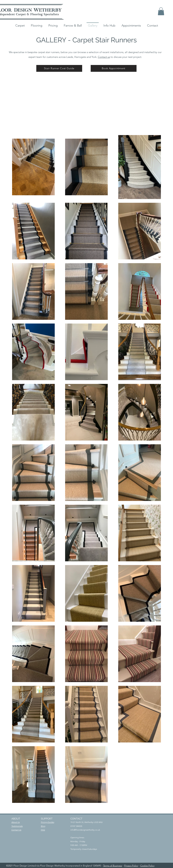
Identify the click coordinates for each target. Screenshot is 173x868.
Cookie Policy (147, 866)
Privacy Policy (131, 866)
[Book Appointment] (114, 68)
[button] (161, 11)
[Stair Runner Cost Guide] (59, 68)
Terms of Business (113, 866)
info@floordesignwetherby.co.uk (85, 830)
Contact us (104, 57)
